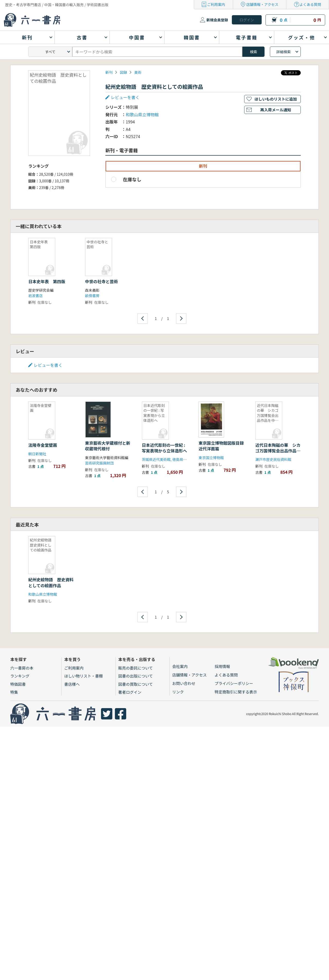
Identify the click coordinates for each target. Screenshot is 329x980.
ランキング (20, 676)
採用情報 (222, 666)
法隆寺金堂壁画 (43, 445)
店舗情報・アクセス (262, 4)
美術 (138, 72)
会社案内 (180, 666)
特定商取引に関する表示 (236, 692)
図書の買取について (136, 684)
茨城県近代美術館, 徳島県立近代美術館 (173, 459)
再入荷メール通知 (276, 110)
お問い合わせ (184, 683)
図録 (123, 72)
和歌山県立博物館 (142, 114)
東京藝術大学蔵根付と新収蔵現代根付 (108, 446)
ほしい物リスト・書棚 (84, 676)
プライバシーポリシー (234, 683)
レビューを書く (125, 97)
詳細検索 (284, 52)
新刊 (109, 72)
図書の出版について (136, 676)
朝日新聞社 (37, 454)
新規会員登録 (217, 20)
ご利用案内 (216, 4)
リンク (178, 692)
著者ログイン (130, 692)
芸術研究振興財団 (99, 463)
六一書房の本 (22, 668)
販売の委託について (136, 668)
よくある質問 (310, 4)
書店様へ (72, 684)
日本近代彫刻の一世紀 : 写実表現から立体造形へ (164, 448)
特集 (14, 692)
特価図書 (18, 684)
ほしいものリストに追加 (276, 99)
